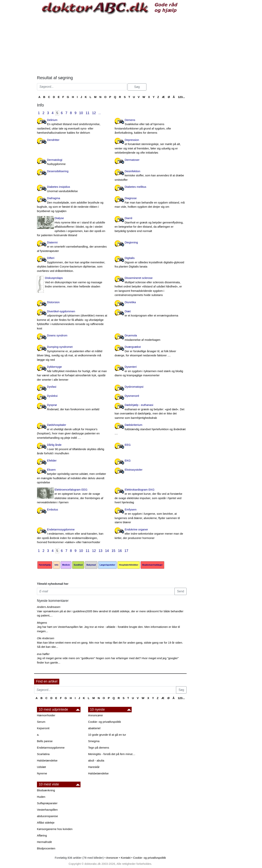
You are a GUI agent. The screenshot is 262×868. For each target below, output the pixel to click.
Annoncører (95, 715)
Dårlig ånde (73, 449)
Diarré (151, 225)
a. (38, 735)
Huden (41, 797)
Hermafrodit (44, 842)
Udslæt (41, 767)
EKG (128, 460)
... (100, 113)
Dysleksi (52, 396)
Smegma (94, 741)
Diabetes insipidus (73, 189)
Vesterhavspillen (47, 810)
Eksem (73, 476)
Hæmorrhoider (46, 715)
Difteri (73, 265)
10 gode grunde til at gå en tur (107, 735)
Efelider (52, 460)
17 (126, 551)
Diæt (151, 314)
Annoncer (112, 858)
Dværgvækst (151, 351)
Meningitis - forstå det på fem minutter (112, 754)
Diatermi (73, 247)
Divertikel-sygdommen (73, 320)
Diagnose (151, 203)
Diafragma (73, 205)
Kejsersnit (43, 728)
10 (81, 113)
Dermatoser (132, 160)
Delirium (73, 127)
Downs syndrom (57, 335)
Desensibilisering (58, 171)
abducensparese (47, 816)
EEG (128, 445)
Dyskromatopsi (134, 387)
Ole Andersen (46, 638)
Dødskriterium (151, 429)
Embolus (52, 509)
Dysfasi (52, 387)
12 (94, 113)
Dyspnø (73, 407)
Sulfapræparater (47, 803)
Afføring (42, 835)
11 (88, 113)
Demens (151, 127)
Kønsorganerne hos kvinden (55, 829)
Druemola (151, 338)
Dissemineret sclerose (151, 287)
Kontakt (126, 858)
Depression (151, 147)
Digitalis (151, 263)
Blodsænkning (46, 790)
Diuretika (130, 302)
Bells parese (45, 741)
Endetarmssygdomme (73, 536)
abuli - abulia (96, 760)
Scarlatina (43, 754)
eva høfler (43, 654)
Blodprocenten (46, 848)
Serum (41, 722)
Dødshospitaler (73, 432)
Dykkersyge (73, 373)
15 (113, 551)
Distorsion (53, 302)
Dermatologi (73, 162)
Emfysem (151, 516)
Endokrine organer (151, 534)
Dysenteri (151, 371)
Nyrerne (42, 773)
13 (100, 551)
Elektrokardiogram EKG (151, 496)
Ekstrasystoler (134, 470)
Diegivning (131, 242)
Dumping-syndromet (73, 354)
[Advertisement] (112, 45)
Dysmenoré (132, 396)
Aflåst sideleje (46, 823)
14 (107, 551)
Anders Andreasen (49, 607)
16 (120, 551)
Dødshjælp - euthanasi (151, 412)
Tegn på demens (99, 748)
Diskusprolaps (73, 282)
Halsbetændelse (47, 760)
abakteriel (94, 728)
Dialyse (73, 227)
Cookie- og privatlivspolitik (104, 722)
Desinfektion (151, 176)
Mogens (42, 623)
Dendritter (53, 140)
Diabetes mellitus (135, 187)
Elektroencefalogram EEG (73, 496)
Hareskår (94, 767)
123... (181, 97)
